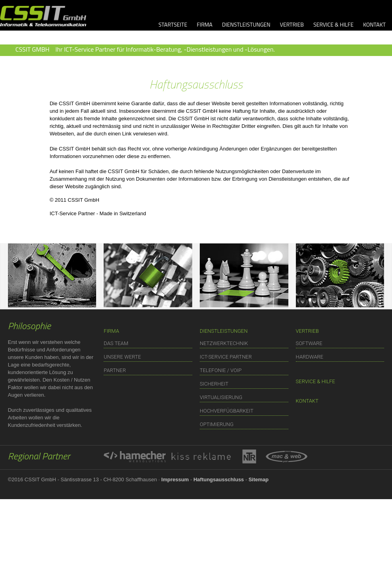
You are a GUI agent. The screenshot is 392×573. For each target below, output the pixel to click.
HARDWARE (310, 357)
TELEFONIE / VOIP (221, 370)
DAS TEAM (116, 343)
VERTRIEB (292, 24)
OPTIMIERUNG (217, 424)
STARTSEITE (173, 24)
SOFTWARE (309, 343)
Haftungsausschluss (219, 479)
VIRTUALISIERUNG (221, 397)
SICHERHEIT (214, 384)
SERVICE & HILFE (333, 24)
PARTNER (115, 370)
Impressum (175, 479)
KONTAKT (374, 24)
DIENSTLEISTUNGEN (246, 24)
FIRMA (205, 24)
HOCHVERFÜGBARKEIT (227, 411)
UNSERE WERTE (122, 357)
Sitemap (259, 479)
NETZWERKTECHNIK (224, 343)
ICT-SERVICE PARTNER (226, 357)
